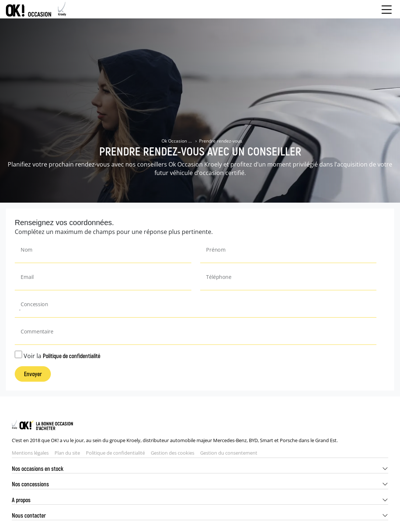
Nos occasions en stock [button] (38, 468)
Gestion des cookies (173, 453)
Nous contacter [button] (29, 515)
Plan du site (67, 453)
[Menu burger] (387, 9)
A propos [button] (21, 500)
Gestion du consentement (229, 453)
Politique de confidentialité (72, 356)
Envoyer (33, 374)
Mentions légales (30, 453)
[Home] (36, 9)
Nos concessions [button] (30, 484)
